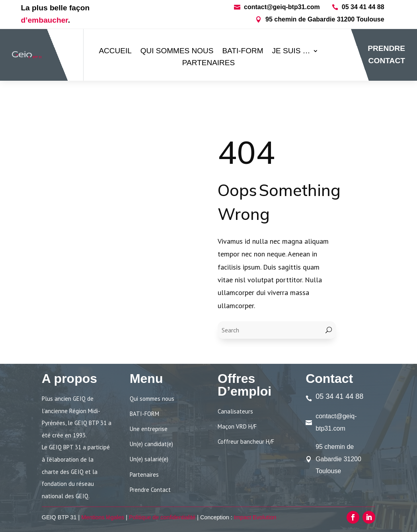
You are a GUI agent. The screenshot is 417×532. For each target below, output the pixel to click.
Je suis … (291, 51)
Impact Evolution (255, 517)
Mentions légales (103, 517)
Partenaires (208, 63)
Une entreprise (149, 429)
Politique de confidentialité (162, 517)
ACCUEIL (115, 51)
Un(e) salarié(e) (149, 459)
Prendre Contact (150, 490)
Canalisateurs (235, 411)
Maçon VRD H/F (237, 426)
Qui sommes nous (177, 51)
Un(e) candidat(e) (151, 444)
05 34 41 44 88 (363, 7)
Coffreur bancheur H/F (246, 442)
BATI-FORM (243, 51)
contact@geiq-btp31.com (282, 7)
